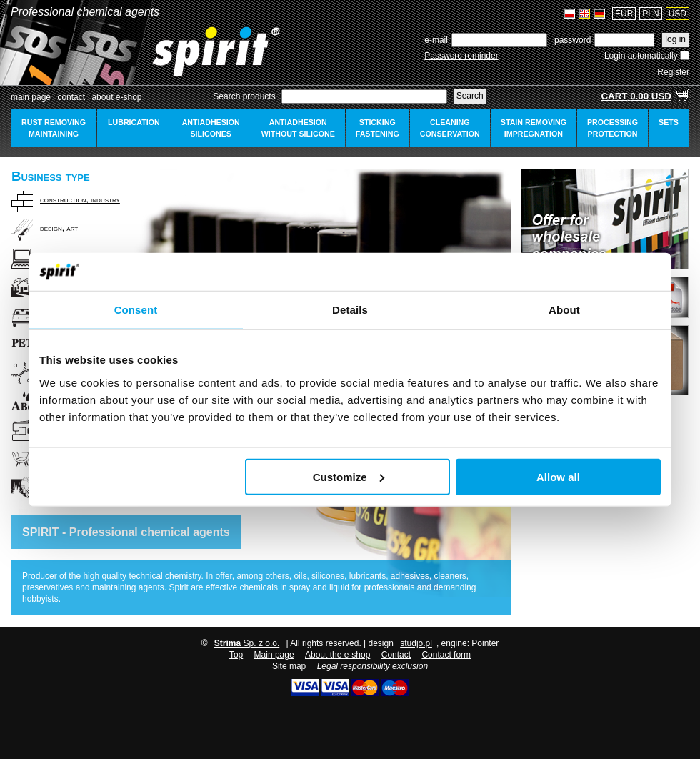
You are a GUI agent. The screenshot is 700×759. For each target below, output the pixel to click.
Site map (289, 666)
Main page (31, 97)
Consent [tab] (136, 309)
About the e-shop (337, 655)
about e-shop (116, 97)
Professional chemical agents (85, 12)
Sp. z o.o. (247, 643)
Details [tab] (350, 309)
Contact (71, 97)
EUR (624, 14)
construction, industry (80, 199)
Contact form (446, 655)
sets (669, 122)
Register (673, 72)
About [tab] (564, 309)
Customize (349, 476)
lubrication (134, 122)
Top (236, 655)
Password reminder (461, 56)
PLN (650, 14)
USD (677, 14)
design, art (59, 228)
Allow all (558, 476)
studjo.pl (416, 643)
